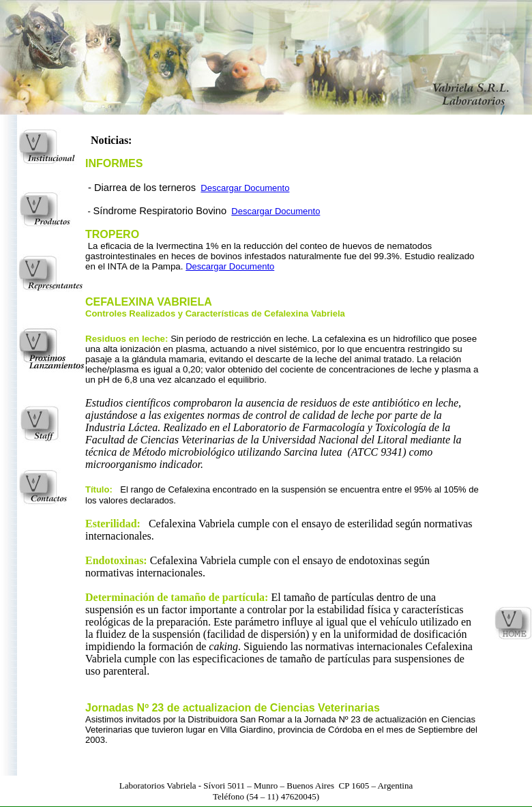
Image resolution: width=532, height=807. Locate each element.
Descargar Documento (245, 188)
